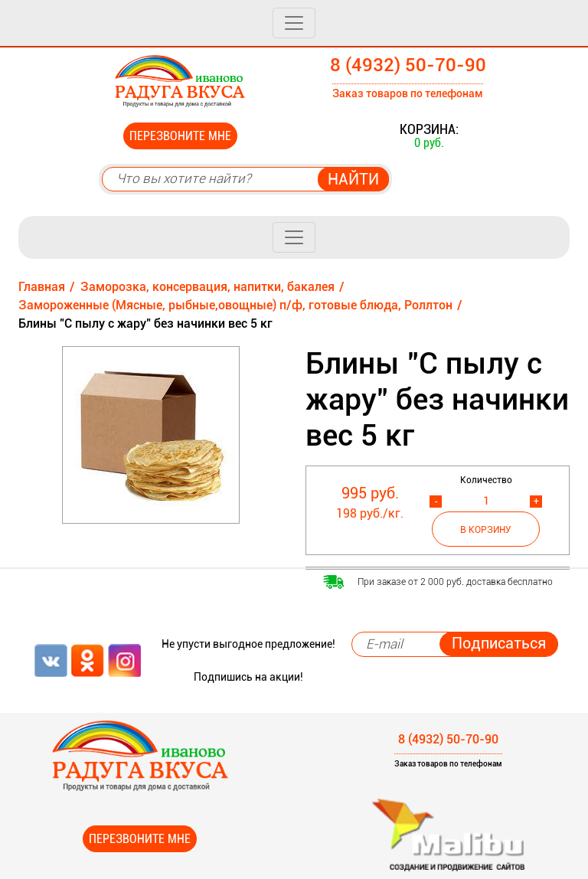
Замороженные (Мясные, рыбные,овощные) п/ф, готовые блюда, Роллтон (235, 305)
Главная (42, 287)
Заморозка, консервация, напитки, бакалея (207, 287)
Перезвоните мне (180, 136)
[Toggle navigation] (294, 23)
